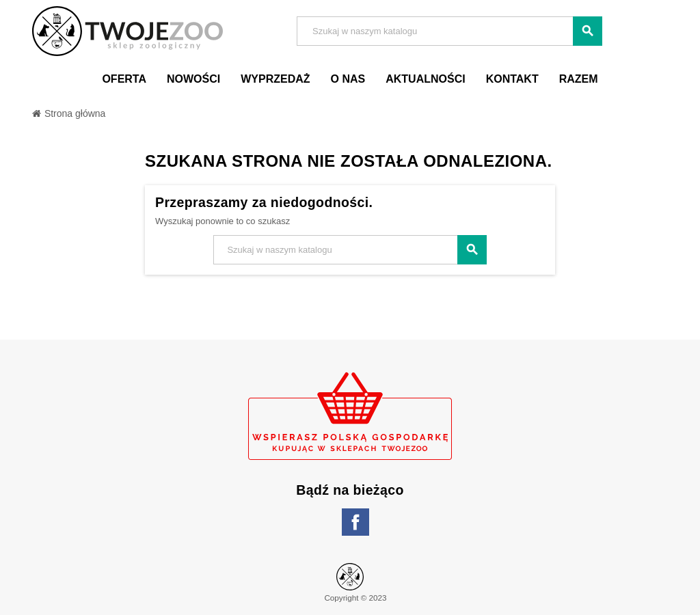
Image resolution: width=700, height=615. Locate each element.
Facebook (355, 522)
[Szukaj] (449, 31)
